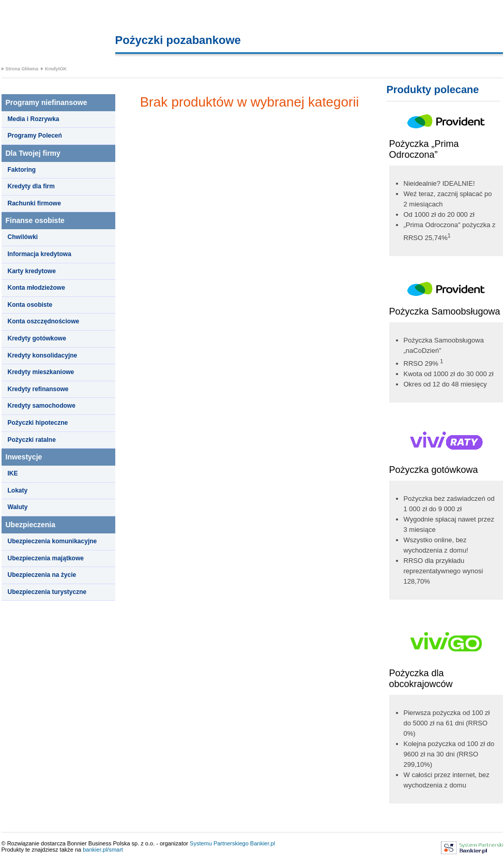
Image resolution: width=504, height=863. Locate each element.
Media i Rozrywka (34, 119)
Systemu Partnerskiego (219, 843)
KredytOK (56, 69)
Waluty (18, 507)
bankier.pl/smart (103, 850)
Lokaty (18, 490)
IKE (13, 473)
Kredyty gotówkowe (37, 338)
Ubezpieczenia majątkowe (46, 558)
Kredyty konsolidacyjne (43, 355)
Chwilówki (23, 237)
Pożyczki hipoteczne (38, 423)
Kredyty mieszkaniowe (41, 372)
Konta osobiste (30, 305)
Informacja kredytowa (40, 254)
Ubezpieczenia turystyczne (47, 592)
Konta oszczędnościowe (44, 321)
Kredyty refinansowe (38, 389)
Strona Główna (22, 69)
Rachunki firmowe (34, 203)
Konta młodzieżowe (36, 288)
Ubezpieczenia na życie (42, 575)
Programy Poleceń (35, 136)
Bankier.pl (263, 843)
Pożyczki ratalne (32, 440)
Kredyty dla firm (31, 186)
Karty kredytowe (32, 271)
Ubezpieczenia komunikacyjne (52, 541)
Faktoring (22, 170)
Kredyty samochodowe (42, 406)
